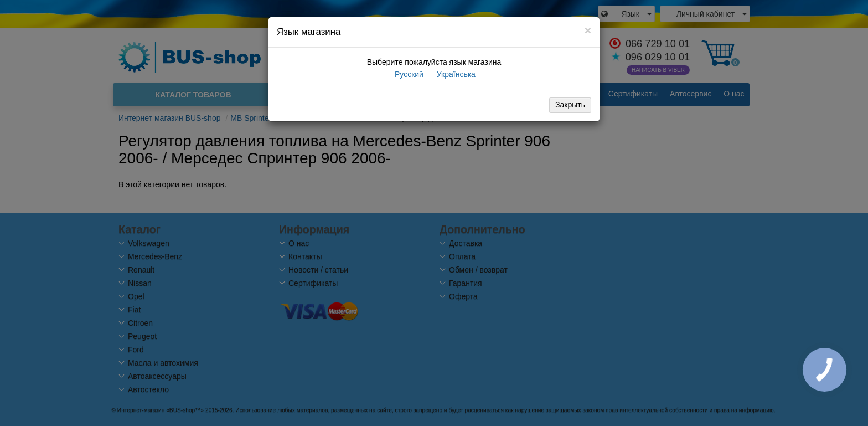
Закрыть (570, 105)
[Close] (588, 30)
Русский (408, 74)
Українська (455, 74)
